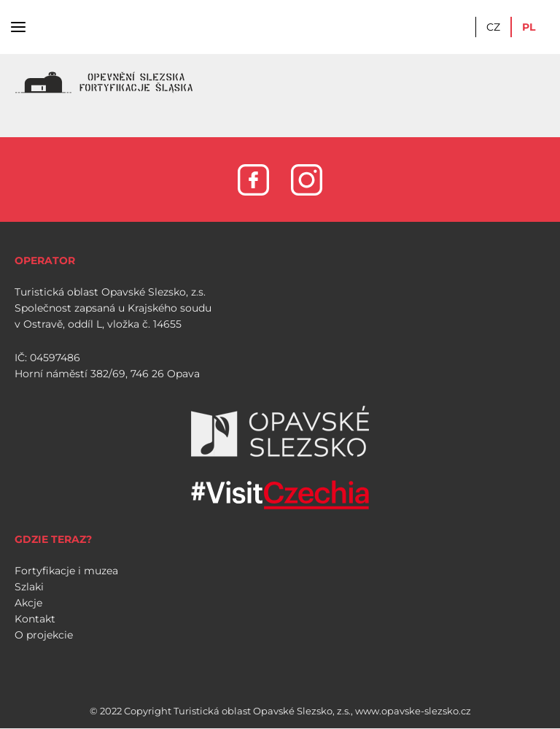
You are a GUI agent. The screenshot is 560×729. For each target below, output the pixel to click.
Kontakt (35, 619)
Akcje (28, 603)
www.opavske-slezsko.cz (413, 711)
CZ (493, 27)
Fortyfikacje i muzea (66, 571)
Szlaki (29, 587)
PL (529, 27)
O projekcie (44, 635)
